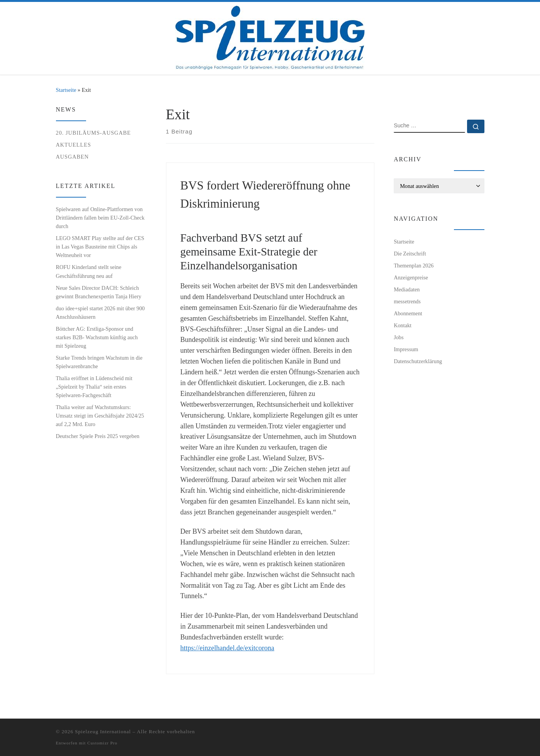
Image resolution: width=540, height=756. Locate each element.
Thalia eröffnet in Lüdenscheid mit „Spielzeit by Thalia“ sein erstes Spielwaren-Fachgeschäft (94, 387)
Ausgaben (73, 157)
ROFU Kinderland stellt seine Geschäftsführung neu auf (89, 271)
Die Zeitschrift (410, 254)
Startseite (66, 90)
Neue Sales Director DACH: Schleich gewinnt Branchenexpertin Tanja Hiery (99, 292)
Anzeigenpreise (411, 277)
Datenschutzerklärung (418, 361)
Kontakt (403, 325)
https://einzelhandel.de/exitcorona (227, 648)
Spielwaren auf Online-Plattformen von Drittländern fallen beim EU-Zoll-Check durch (100, 218)
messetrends (407, 301)
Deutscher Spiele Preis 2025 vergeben (98, 436)
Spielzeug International (103, 731)
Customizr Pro (102, 743)
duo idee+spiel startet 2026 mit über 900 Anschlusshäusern (100, 313)
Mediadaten (407, 289)
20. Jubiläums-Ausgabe (93, 133)
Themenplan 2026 (414, 266)
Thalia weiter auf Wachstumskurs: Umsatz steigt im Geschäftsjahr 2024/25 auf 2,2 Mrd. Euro (100, 416)
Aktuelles (74, 145)
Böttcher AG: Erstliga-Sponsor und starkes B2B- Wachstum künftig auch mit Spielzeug (97, 337)
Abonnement (408, 313)
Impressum (406, 349)
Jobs (399, 337)
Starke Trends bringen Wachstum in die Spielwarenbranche (99, 362)
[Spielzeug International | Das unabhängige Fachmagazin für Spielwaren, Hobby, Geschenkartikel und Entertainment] (270, 36)
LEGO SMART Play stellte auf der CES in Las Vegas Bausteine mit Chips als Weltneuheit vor (100, 247)
